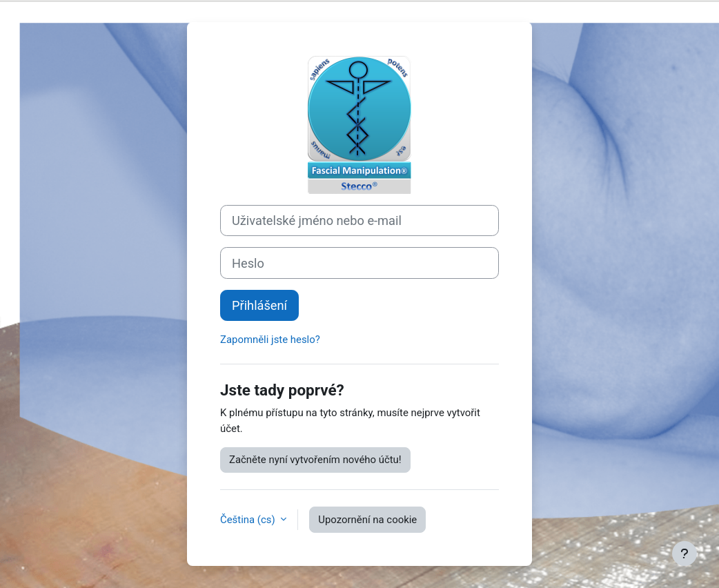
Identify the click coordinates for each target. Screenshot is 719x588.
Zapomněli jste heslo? (270, 340)
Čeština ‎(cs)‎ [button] (249, 520)
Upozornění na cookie (367, 520)
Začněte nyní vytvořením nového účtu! (315, 460)
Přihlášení (259, 305)
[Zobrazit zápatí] (684, 553)
